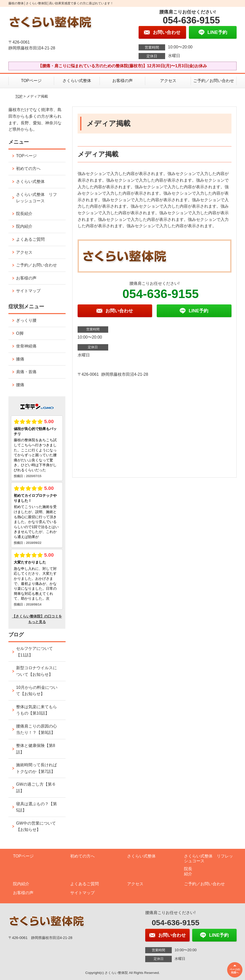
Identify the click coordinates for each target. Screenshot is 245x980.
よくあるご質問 (30, 239)
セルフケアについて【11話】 (34, 652)
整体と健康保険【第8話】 (36, 749)
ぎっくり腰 (26, 320)
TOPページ (31, 81)
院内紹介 (24, 226)
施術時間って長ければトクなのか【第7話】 (36, 768)
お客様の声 (122, 81)
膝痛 (20, 359)
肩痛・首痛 (26, 372)
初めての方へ (28, 169)
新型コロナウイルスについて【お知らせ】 (36, 671)
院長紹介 (24, 214)
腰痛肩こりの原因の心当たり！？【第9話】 (36, 729)
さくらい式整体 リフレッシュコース (36, 198)
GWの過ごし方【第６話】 (36, 788)
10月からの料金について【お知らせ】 (37, 691)
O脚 (20, 333)
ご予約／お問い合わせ (214, 81)
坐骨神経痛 (26, 346)
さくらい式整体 (77, 81)
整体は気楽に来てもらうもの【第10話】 (36, 710)
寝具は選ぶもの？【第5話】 (36, 807)
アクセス (168, 81)
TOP (19, 96)
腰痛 (20, 385)
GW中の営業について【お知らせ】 (36, 827)
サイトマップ (28, 291)
